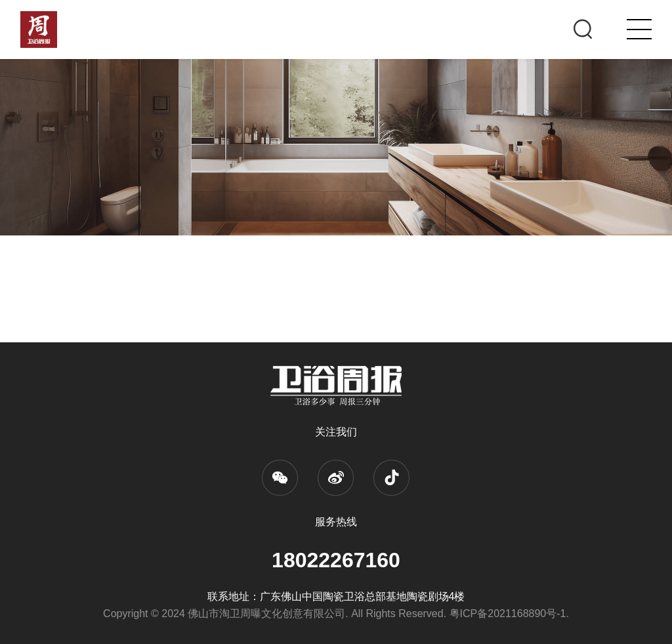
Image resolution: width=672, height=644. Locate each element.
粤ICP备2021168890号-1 (508, 614)
